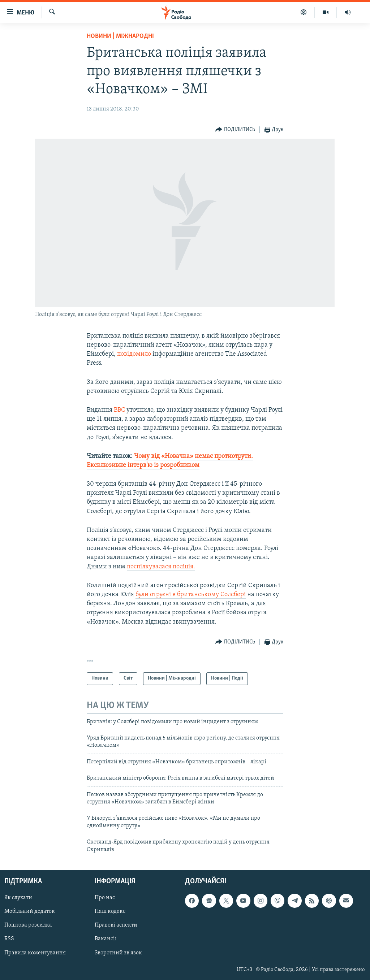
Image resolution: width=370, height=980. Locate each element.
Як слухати (18, 898)
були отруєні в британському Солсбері (191, 595)
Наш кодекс (110, 911)
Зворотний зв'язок (118, 953)
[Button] (235, 130)
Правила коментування (35, 953)
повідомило (135, 354)
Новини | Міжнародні (120, 36)
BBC (120, 410)
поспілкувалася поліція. (161, 567)
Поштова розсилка (28, 925)
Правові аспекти (116, 925)
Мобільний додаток (30, 911)
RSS (9, 939)
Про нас (105, 898)
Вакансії (106, 939)
